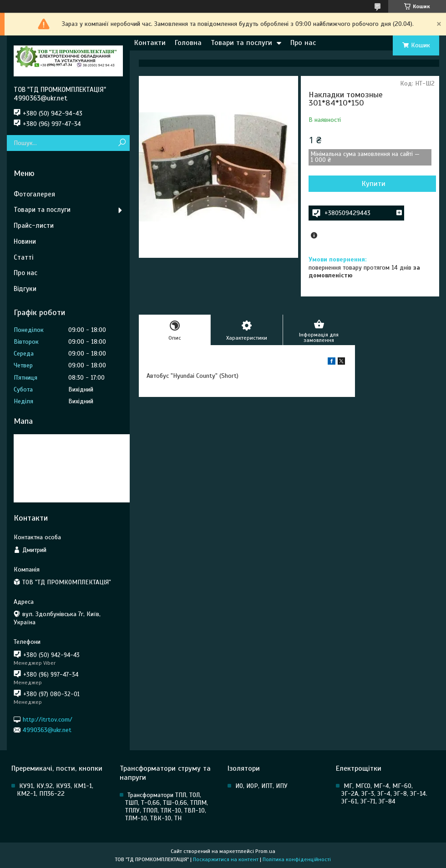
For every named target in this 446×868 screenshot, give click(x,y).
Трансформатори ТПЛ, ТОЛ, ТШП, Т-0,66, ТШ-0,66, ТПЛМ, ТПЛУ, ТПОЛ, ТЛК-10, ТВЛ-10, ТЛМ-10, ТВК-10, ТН (167, 807)
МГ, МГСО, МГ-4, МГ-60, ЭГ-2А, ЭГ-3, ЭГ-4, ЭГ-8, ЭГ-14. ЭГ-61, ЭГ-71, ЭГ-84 (384, 794)
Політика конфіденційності (297, 859)
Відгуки (25, 289)
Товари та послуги (241, 43)
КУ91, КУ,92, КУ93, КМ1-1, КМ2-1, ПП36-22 (55, 790)
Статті (23, 257)
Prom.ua (265, 851)
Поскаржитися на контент (226, 859)
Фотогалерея (34, 194)
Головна (188, 43)
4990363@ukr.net (47, 730)
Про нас (303, 43)
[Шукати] (122, 143)
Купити (374, 184)
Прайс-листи (34, 226)
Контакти (150, 43)
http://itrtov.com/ (48, 719)
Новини (25, 241)
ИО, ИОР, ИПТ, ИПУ (261, 786)
